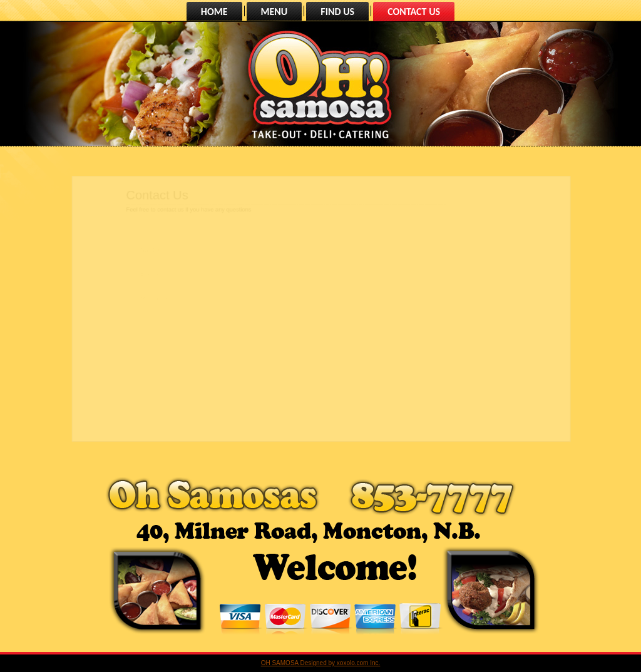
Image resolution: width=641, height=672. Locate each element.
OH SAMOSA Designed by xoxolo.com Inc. (321, 663)
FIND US (337, 12)
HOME (214, 12)
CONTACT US (414, 12)
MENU (274, 12)
